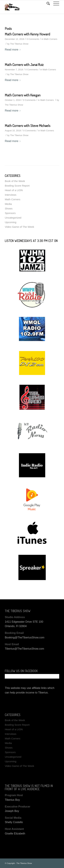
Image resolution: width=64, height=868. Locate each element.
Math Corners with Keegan (23, 95)
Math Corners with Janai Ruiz (24, 64)
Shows (9, 208)
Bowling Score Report (17, 186)
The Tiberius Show (19, 44)
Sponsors (10, 213)
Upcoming (11, 222)
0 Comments (33, 39)
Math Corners (51, 39)
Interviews (11, 195)
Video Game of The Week (19, 227)
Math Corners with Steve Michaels (28, 125)
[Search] (47, 4)
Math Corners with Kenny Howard (27, 34)
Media (8, 204)
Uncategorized (13, 218)
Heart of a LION (14, 190)
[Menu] (55, 4)
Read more (13, 50)
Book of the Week (15, 181)
